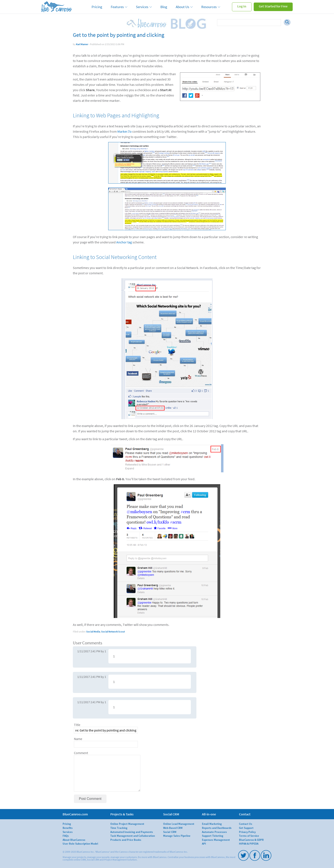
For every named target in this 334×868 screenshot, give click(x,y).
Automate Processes (214, 832)
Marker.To (125, 131)
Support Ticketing (213, 836)
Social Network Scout (113, 632)
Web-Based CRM (173, 828)
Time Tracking (119, 828)
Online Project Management (127, 824)
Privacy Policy (247, 832)
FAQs (66, 836)
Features (117, 7)
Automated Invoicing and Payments (132, 832)
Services (142, 7)
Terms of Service (249, 836)
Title (77, 725)
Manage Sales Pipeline (177, 836)
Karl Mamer (82, 44)
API (204, 844)
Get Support (246, 828)
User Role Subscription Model (80, 844)
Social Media (93, 632)
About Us (182, 7)
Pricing (97, 7)
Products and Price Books (126, 840)
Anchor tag (124, 242)
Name (78, 739)
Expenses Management (216, 840)
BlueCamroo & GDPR (251, 840)
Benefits (68, 828)
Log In (242, 6)
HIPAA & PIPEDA (249, 844)
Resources (209, 7)
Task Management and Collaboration (133, 836)
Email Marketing (212, 824)
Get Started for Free (273, 6)
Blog (164, 7)
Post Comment (90, 799)
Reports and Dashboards (217, 828)
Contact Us (246, 824)
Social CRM (170, 832)
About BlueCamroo (74, 840)
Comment (81, 753)
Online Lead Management (179, 824)
